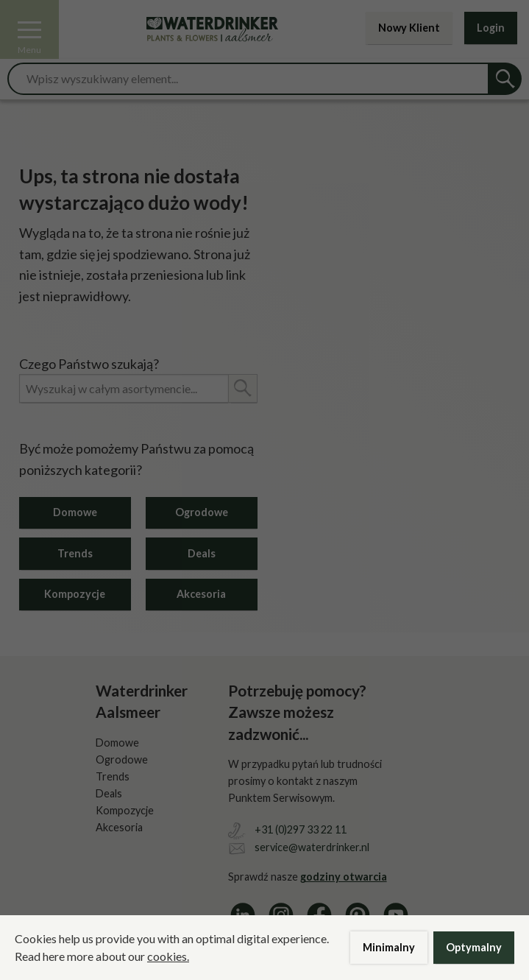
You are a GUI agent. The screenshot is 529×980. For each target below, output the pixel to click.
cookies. (168, 956)
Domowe (75, 512)
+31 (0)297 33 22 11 (301, 829)
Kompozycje (75, 594)
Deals (202, 553)
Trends (75, 553)
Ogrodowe (202, 512)
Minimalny (389, 947)
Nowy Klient (409, 28)
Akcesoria (201, 594)
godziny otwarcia (344, 877)
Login (491, 28)
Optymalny (474, 947)
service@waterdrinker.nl (312, 847)
